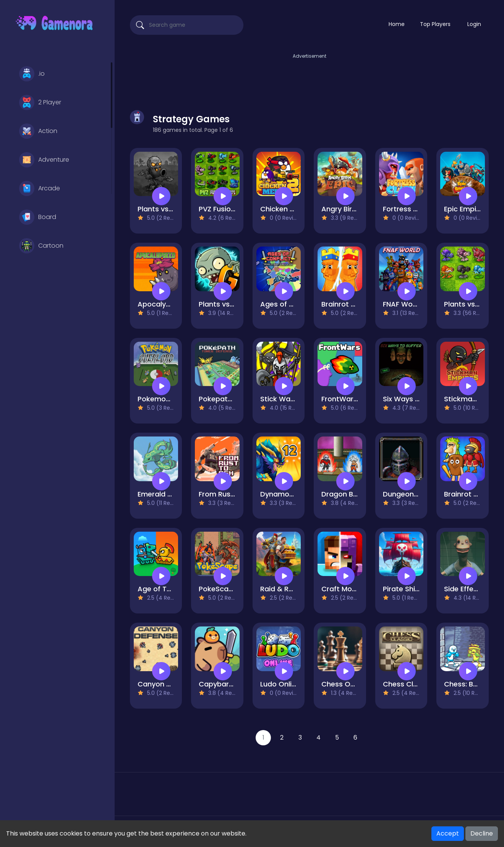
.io (32, 74)
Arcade (40, 188)
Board (38, 217)
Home (397, 24)
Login (474, 24)
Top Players (435, 24)
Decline (482, 833)
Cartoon (41, 246)
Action (38, 131)
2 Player (40, 102)
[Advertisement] (310, 78)
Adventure (44, 160)
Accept (448, 833)
